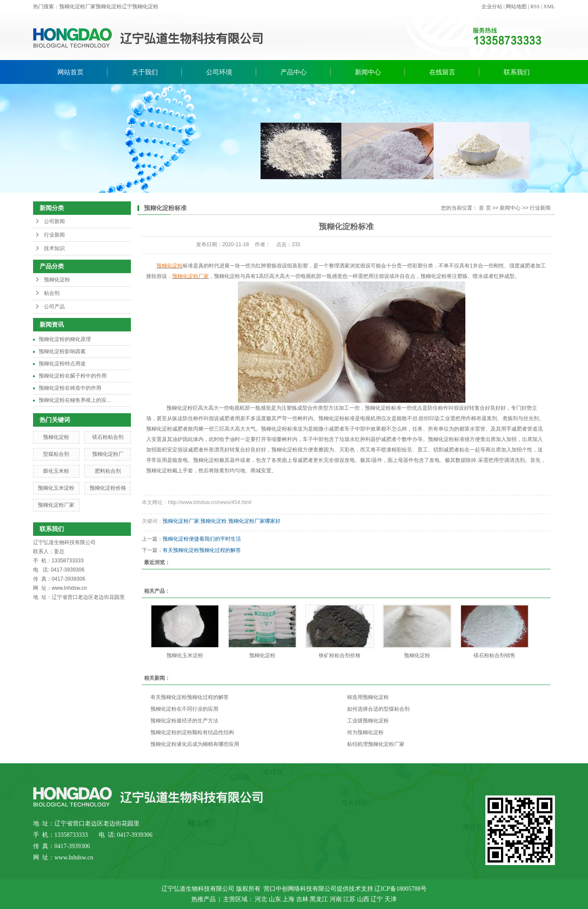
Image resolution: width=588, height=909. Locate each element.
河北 (261, 899)
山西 (363, 899)
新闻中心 (368, 72)
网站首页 (70, 72)
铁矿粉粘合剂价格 (340, 655)
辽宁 (377, 899)
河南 (336, 899)
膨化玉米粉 (56, 471)
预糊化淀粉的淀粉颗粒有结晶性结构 (192, 732)
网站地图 (516, 7)
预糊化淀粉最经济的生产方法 (184, 721)
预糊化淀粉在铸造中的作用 (70, 388)
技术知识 (54, 248)
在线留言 (442, 72)
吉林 (302, 899)
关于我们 (145, 72)
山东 (275, 899)
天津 (391, 899)
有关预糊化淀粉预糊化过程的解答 (202, 550)
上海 (288, 899)
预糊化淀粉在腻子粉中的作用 (73, 376)
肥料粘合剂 (108, 471)
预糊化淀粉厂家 (77, 7)
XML (549, 7)
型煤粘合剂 (56, 454)
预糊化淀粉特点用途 (62, 364)
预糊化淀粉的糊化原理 (65, 339)
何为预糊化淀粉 (365, 732)
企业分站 (492, 7)
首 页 (485, 208)
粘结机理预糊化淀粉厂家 (376, 744)
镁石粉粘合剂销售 (494, 655)
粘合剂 (52, 293)
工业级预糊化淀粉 (368, 721)
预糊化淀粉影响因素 (62, 351)
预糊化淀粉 (109, 7)
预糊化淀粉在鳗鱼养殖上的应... (75, 400)
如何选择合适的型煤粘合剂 (378, 709)
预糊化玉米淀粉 (56, 488)
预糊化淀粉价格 (108, 488)
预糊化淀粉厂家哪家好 (254, 521)
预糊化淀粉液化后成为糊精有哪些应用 (195, 744)
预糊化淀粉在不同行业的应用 (184, 709)
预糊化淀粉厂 (108, 454)
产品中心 (294, 72)
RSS (535, 7)
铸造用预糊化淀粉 (368, 697)
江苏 (349, 899)
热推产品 (204, 899)
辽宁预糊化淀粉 (140, 7)
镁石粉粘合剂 (108, 437)
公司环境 (219, 72)
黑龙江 (319, 899)
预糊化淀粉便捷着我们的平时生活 (202, 539)
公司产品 (54, 307)
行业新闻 (54, 235)
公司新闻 (54, 221)
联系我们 (517, 72)
